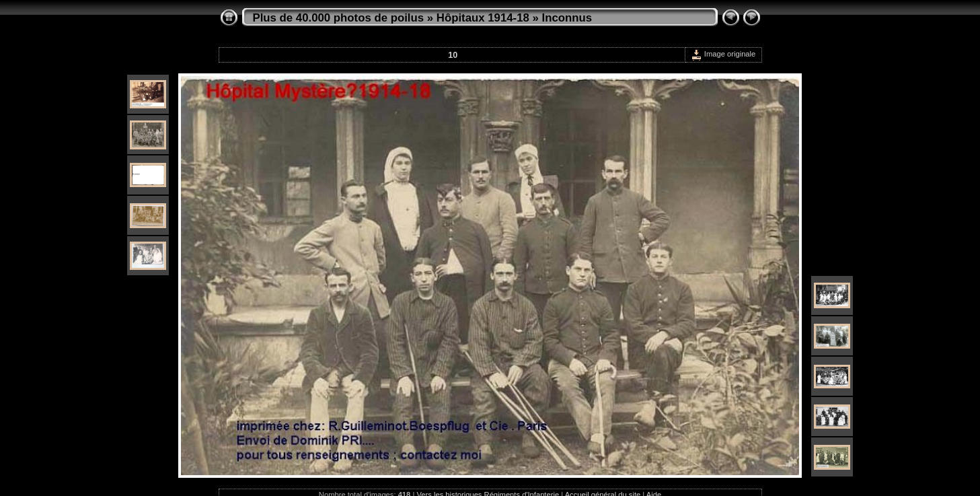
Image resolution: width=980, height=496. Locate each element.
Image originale (723, 54)
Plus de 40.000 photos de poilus (339, 18)
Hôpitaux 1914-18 (483, 18)
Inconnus (567, 18)
